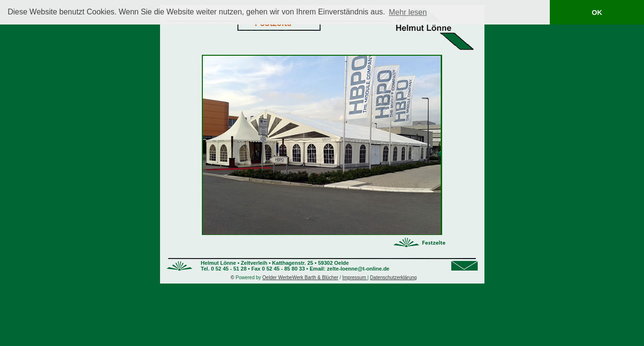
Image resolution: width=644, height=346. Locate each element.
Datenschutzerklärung (393, 278)
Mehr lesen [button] (408, 12)
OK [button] (597, 12)
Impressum (355, 278)
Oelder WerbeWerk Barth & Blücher (300, 278)
